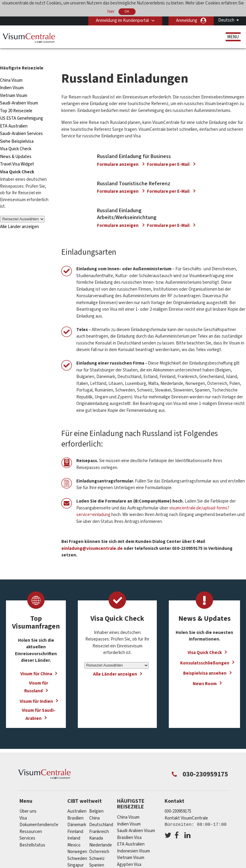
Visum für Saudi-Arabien (39, 703)
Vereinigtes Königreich (110, 861)
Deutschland (101, 814)
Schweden (77, 848)
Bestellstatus (32, 834)
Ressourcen (31, 821)
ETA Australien (14, 115)
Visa (23, 807)
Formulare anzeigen (118, 153)
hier (111, 11)
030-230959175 (178, 801)
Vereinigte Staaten (85, 861)
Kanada (96, 827)
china (94, 807)
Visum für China (36, 663)
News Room (205, 673)
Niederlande (101, 834)
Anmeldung (187, 21)
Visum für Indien (36, 690)
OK (127, 12)
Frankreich (99, 821)
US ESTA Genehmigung (22, 108)
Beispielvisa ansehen (205, 662)
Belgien (96, 801)
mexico (74, 834)
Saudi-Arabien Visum (19, 92)
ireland (74, 827)
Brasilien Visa (129, 827)
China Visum (11, 70)
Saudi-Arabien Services (21, 123)
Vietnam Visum (14, 85)
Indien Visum (12, 77)
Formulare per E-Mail (169, 153)
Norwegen (77, 841)
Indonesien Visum (133, 840)
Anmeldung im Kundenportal (122, 21)
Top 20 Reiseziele (16, 100)
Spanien (97, 854)
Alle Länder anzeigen (19, 216)
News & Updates (16, 146)
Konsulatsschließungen (205, 652)
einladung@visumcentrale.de (92, 537)
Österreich (99, 841)
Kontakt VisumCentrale (186, 807)
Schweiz (97, 848)
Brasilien (75, 807)
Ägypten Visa (129, 853)
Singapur (76, 854)
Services (27, 827)
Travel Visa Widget (17, 153)
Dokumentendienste (39, 814)
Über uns (28, 801)
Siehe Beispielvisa (17, 131)
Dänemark (77, 814)
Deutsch (226, 20)
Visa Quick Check (16, 138)
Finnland (75, 821)
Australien (77, 801)
